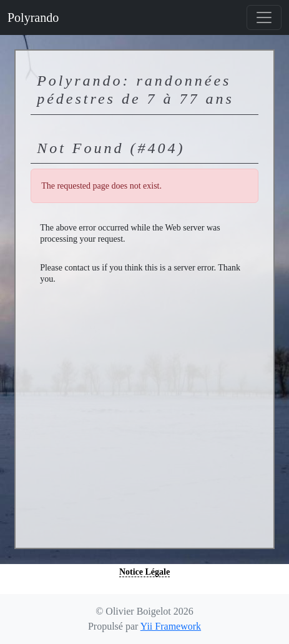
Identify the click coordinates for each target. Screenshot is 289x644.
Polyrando (33, 17)
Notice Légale (144, 572)
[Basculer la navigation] (264, 17)
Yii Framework (171, 626)
